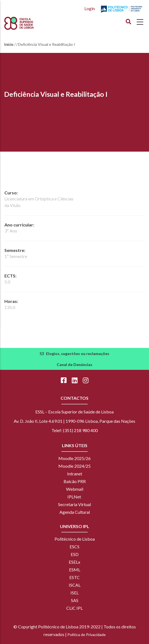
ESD (75, 554)
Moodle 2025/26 (74, 458)
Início (9, 44)
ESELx (74, 562)
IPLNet (74, 497)
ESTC (74, 577)
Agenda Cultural (75, 512)
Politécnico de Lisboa (75, 539)
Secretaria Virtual (74, 504)
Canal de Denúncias (74, 364)
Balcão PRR (75, 481)
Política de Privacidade (87, 635)
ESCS (74, 547)
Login (90, 8)
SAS (75, 600)
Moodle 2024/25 (74, 466)
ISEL (74, 593)
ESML (75, 570)
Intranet (75, 474)
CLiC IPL (74, 608)
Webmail (75, 489)
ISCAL (75, 585)
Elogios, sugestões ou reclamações (78, 354)
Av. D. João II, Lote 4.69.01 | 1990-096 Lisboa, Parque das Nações (74, 421)
